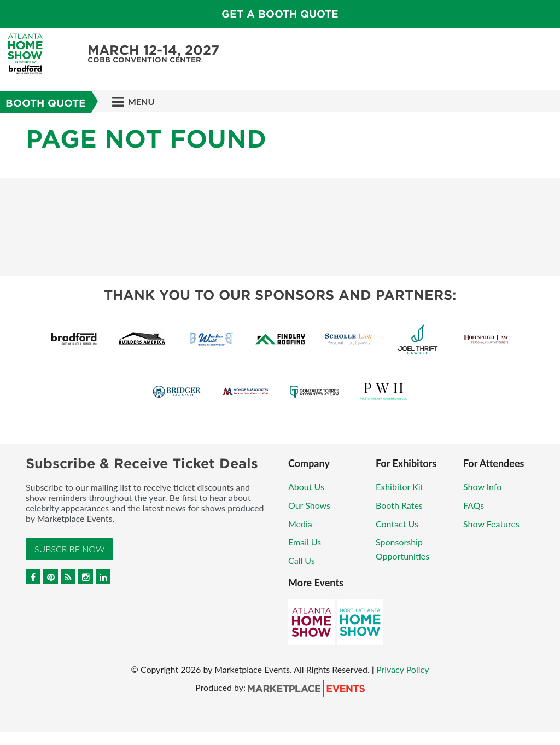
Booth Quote (46, 103)
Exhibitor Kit (399, 487)
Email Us (305, 542)
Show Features (491, 524)
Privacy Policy (403, 669)
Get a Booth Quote (280, 14)
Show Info (482, 487)
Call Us (302, 560)
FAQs (474, 505)
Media (300, 524)
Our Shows (309, 505)
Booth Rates (399, 505)
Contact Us (397, 524)
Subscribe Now (69, 549)
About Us (306, 487)
